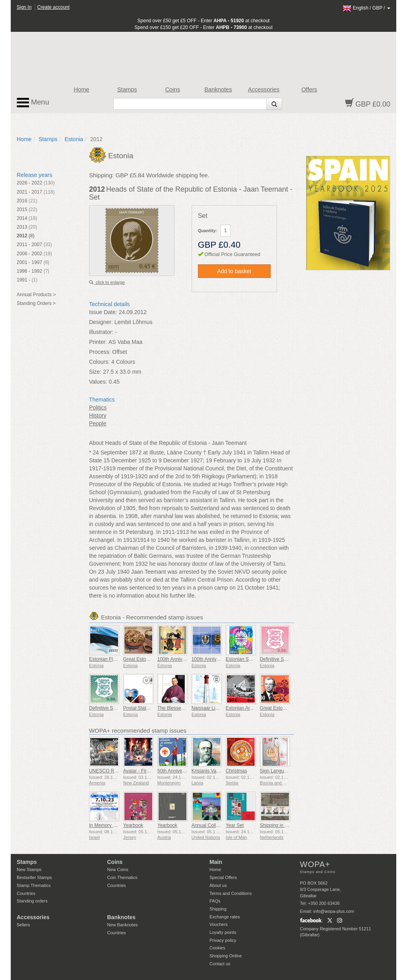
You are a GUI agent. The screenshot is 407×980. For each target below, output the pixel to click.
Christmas (236, 771)
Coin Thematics (122, 877)
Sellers (23, 925)
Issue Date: (103, 312)
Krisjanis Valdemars (212, 771)
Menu (33, 103)
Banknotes (218, 89)
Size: (95, 372)
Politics (98, 408)
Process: (100, 352)
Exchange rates (225, 917)
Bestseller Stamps (34, 877)
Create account (53, 7)
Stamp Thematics (34, 885)
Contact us (220, 964)
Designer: (101, 322)
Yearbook (133, 825)
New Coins (118, 869)
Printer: (98, 342)
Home (82, 89)
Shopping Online (226, 956)
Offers (309, 89)
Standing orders (32, 901)
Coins (172, 89)
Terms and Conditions (231, 893)
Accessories (264, 89)
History (98, 415)
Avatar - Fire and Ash (146, 771)
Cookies (217, 948)
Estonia (74, 139)
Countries (26, 893)
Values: (98, 382)
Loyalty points (223, 932)
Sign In (24, 7)
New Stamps (29, 869)
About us (218, 885)
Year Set (235, 825)
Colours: (99, 362)
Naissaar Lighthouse (213, 708)
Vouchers (219, 924)
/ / (366, 8)
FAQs (215, 901)
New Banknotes (123, 925)
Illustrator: (101, 332)
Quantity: (207, 231)
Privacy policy (223, 940)
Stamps (127, 89)
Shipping (218, 909)
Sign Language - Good (284, 771)
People (98, 423)
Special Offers (223, 877)
